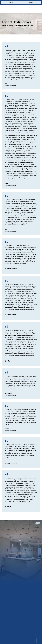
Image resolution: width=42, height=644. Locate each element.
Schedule (11, 3)
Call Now (31, 3)
